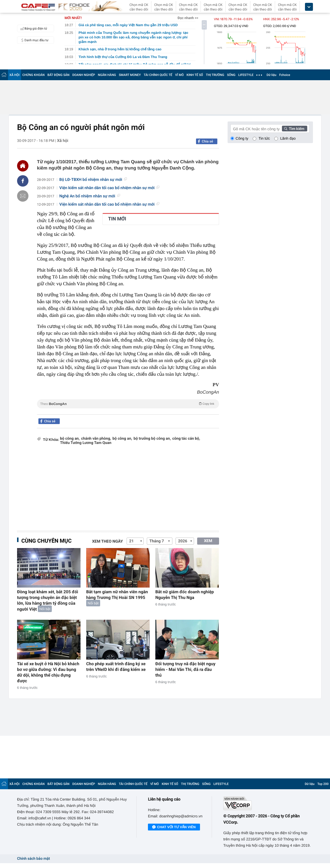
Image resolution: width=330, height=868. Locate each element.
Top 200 (323, 784)
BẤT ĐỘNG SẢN (58, 75)
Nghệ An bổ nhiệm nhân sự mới (90, 196)
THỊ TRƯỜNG (215, 75)
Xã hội (62, 141)
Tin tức (264, 138)
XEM (208, 541)
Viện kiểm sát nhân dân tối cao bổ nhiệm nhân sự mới (110, 188)
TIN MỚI (117, 219)
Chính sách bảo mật (33, 859)
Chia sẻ (207, 141)
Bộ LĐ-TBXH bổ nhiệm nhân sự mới (93, 180)
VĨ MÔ (180, 75)
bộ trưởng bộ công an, (152, 439)
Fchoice (285, 75)
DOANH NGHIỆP (84, 75)
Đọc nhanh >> (188, 18)
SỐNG (231, 75)
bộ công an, (70, 439)
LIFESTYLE (246, 75)
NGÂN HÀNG (107, 75)
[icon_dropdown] (309, 7)
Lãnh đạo (288, 138)
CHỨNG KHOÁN (34, 75)
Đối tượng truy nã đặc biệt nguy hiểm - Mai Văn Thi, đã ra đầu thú (185, 669)
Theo (128, 404)
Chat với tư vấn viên (174, 827)
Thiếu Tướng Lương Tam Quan (86, 443)
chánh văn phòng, (96, 439)
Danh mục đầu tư (34, 40)
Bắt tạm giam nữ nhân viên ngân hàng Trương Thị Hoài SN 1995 (117, 595)
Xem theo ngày (108, 542)
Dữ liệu (271, 75)
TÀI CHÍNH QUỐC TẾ (158, 75)
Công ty (242, 138)
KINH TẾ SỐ (195, 75)
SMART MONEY (130, 75)
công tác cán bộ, (186, 439)
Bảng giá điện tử (33, 28)
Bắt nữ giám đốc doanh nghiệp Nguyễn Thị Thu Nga (185, 595)
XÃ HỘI (15, 75)
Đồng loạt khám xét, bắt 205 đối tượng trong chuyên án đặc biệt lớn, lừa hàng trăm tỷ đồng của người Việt (48, 601)
